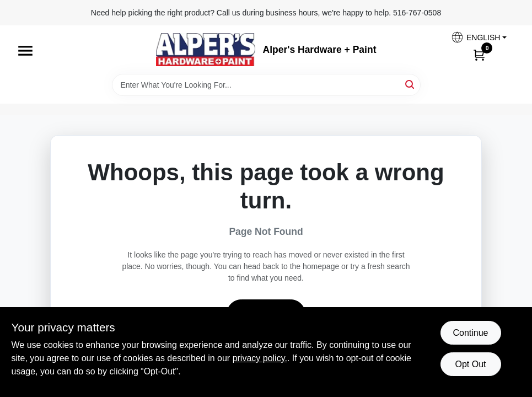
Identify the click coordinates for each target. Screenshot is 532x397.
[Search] (410, 84)
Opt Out (470, 364)
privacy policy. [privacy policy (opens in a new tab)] (260, 358)
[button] (479, 37)
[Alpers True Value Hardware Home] (206, 50)
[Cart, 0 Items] (479, 55)
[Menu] (25, 51)
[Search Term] (266, 85)
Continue (470, 333)
